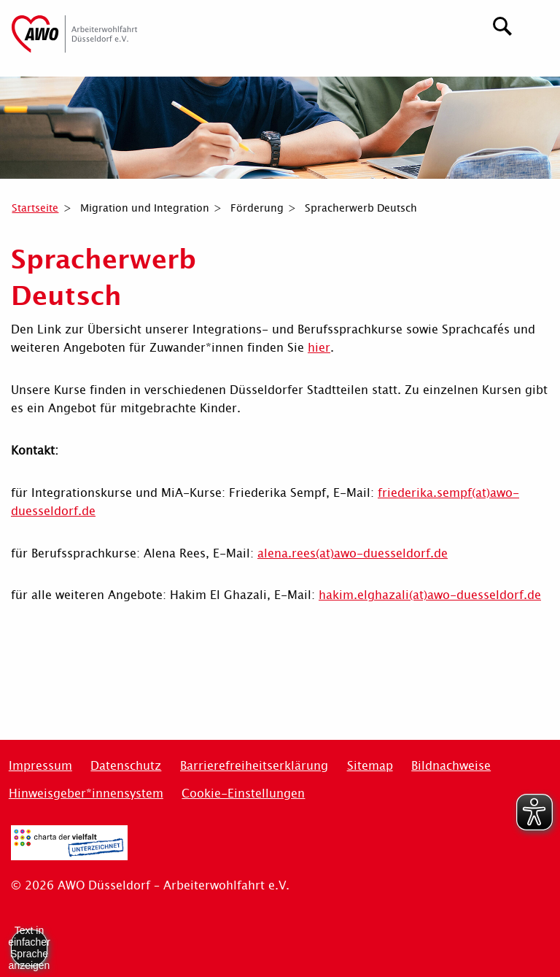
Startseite (35, 208)
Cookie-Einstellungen (243, 793)
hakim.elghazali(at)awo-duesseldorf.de (430, 595)
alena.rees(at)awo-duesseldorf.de (353, 553)
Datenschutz (126, 766)
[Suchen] (503, 24)
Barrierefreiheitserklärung (254, 766)
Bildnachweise (451, 766)
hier (319, 348)
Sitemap (370, 766)
